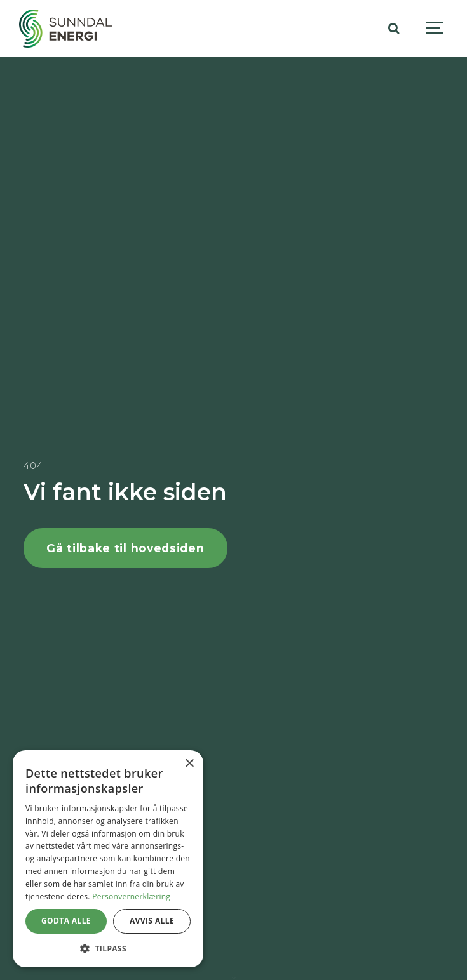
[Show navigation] (435, 29)
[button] (108, 948)
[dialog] (108, 859)
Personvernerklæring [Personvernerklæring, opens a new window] (131, 897)
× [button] (189, 764)
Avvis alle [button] (152, 921)
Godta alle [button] (66, 921)
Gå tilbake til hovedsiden (125, 548)
